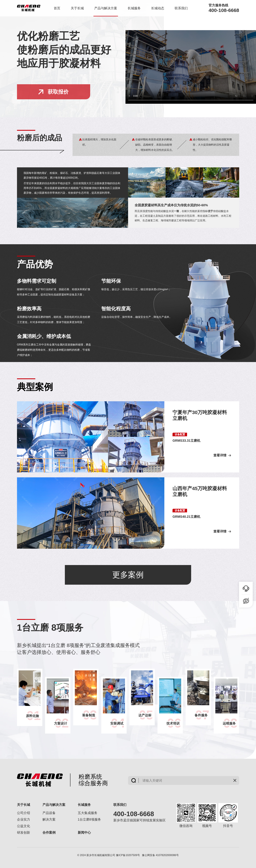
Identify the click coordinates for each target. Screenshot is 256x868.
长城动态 (158, 8)
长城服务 (134, 8)
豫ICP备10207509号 (128, 855)
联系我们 (181, 8)
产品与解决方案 (106, 8)
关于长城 (77, 8)
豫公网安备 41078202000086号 (160, 855)
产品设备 (49, 813)
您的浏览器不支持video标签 (191, 67)
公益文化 (24, 826)
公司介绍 (24, 813)
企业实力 (24, 819)
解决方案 (49, 819)
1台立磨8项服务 (89, 819)
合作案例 (49, 833)
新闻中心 (84, 833)
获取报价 (54, 92)
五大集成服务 (88, 813)
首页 (57, 8)
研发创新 (24, 833)
